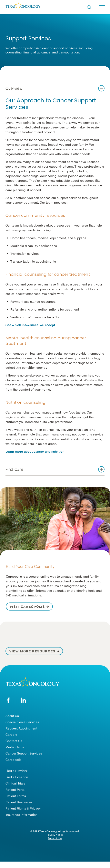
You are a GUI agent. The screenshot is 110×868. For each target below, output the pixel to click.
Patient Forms (16, 796)
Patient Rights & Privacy (23, 808)
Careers (11, 735)
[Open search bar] (89, 7)
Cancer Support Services (24, 753)
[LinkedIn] (23, 700)
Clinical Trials (15, 783)
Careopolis (13, 760)
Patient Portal (15, 790)
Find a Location (17, 777)
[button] (55, 88)
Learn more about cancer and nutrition (35, 451)
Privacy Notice (55, 835)
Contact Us (14, 741)
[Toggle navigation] (102, 7)
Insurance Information (22, 815)
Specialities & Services (22, 722)
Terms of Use (55, 838)
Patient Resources (19, 802)
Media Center (15, 747)
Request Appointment (21, 728)
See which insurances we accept (30, 325)
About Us (12, 716)
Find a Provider (16, 771)
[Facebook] (8, 700)
